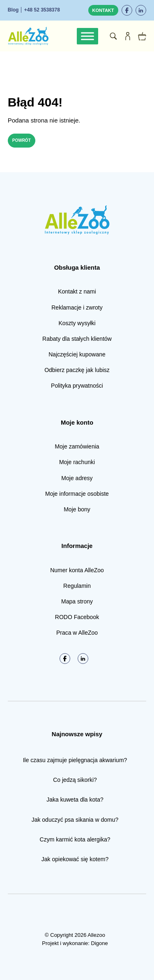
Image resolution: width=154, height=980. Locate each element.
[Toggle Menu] (87, 36)
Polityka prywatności (77, 386)
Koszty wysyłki (77, 323)
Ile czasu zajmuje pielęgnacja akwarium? (75, 760)
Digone (100, 943)
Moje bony (77, 509)
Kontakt (103, 10)
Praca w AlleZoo (77, 633)
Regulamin (77, 586)
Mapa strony (77, 601)
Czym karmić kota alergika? (75, 839)
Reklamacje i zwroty (77, 307)
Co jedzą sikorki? (75, 780)
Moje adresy (77, 478)
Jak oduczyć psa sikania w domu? (75, 820)
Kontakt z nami (77, 291)
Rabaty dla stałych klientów (77, 339)
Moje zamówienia (77, 446)
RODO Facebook (77, 617)
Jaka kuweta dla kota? (75, 800)
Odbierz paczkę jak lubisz (77, 370)
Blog (13, 10)
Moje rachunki (77, 462)
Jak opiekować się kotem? (75, 859)
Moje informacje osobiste (77, 494)
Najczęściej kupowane (77, 354)
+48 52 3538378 (42, 10)
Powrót (22, 140)
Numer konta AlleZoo (77, 570)
